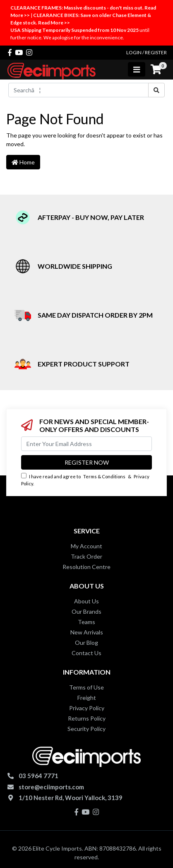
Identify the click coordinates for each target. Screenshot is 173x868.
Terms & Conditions (104, 476)
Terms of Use (86, 687)
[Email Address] (86, 444)
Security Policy (86, 729)
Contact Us (86, 653)
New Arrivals (87, 632)
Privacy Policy (87, 708)
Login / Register (147, 52)
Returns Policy (87, 718)
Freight (87, 698)
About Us (86, 601)
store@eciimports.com (51, 787)
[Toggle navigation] (137, 69)
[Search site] (156, 90)
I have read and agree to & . (85, 480)
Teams (86, 622)
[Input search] (78, 90)
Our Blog (86, 643)
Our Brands (86, 611)
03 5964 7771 (38, 776)
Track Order (86, 556)
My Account (86, 546)
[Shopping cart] (156, 70)
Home (23, 162)
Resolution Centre (86, 567)
